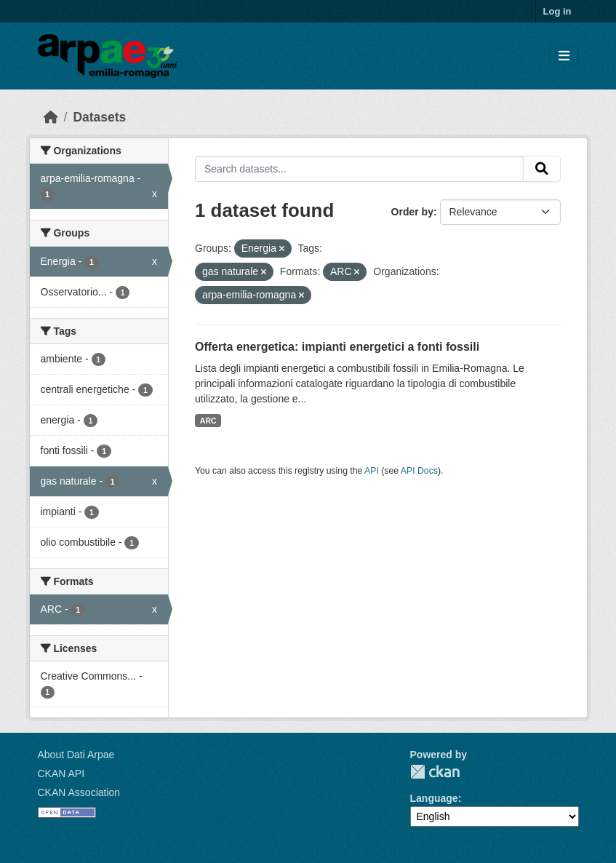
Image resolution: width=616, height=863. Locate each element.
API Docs (419, 471)
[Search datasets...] (359, 169)
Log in (557, 11)
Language (434, 798)
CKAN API (61, 773)
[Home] (51, 117)
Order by (412, 212)
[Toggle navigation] (564, 56)
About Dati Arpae (76, 755)
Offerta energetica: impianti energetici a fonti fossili (337, 347)
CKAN (435, 772)
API (372, 471)
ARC (208, 421)
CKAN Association (79, 792)
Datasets (99, 117)
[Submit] (542, 169)
